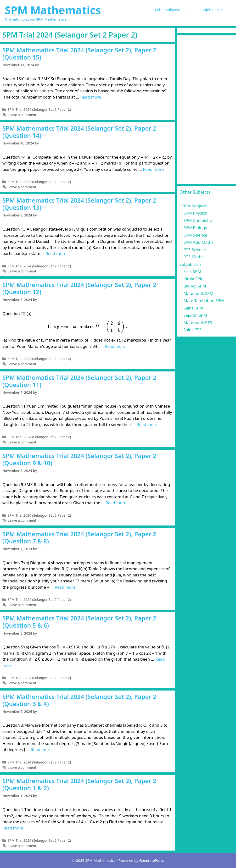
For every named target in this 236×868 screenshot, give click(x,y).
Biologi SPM (195, 286)
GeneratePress (152, 860)
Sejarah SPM (195, 315)
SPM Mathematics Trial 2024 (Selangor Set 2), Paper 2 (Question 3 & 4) (79, 700)
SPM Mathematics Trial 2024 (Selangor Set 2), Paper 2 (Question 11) (79, 381)
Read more (91, 97)
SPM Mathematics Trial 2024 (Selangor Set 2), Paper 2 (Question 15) (79, 54)
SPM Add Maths (199, 242)
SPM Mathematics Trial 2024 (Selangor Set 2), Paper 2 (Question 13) (79, 204)
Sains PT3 (193, 330)
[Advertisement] (207, 110)
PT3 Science (195, 250)
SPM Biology (195, 228)
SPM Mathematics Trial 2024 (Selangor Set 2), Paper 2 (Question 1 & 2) (79, 784)
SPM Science (195, 235)
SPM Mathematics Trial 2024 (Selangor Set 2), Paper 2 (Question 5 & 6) (79, 622)
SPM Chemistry (198, 220)
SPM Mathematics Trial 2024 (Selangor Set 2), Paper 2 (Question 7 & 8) (79, 537)
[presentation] (87, 327)
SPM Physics (195, 213)
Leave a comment (22, 115)
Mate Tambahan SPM (204, 301)
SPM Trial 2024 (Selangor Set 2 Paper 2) (39, 109)
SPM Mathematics (53, 10)
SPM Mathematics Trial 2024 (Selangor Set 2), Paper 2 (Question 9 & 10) (79, 459)
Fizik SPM (192, 271)
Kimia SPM (194, 279)
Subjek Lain (215, 10)
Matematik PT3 (198, 323)
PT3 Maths (194, 257)
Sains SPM (193, 308)
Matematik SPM (199, 293)
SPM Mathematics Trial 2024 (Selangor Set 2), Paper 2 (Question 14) (79, 132)
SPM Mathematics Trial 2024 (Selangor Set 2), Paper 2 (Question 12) (79, 288)
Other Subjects (174, 10)
